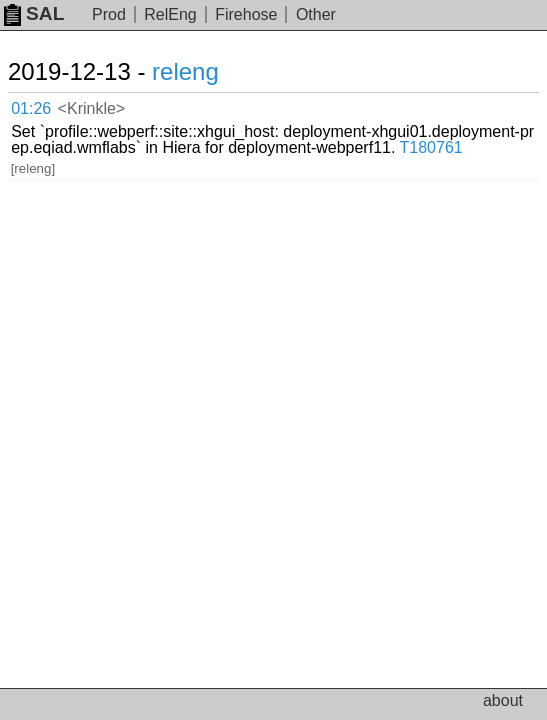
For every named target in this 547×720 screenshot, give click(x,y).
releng (185, 71)
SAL (34, 13)
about (503, 700)
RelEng (170, 14)
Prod (109, 14)
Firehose (246, 14)
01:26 (31, 108)
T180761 (431, 147)
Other (316, 14)
